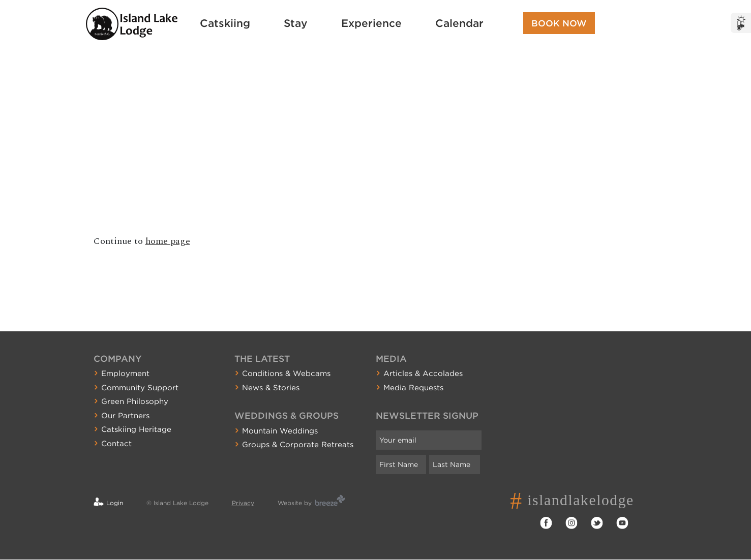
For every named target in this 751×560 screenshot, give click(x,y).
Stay (296, 23)
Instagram (572, 523)
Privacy (243, 503)
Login (115, 503)
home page (168, 241)
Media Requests (413, 388)
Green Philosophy (135, 401)
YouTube (622, 523)
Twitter (597, 523)
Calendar (459, 23)
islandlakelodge (584, 500)
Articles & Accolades (423, 374)
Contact (116, 444)
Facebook (546, 523)
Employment (125, 374)
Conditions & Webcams (286, 374)
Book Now (559, 23)
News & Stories (271, 388)
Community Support (140, 388)
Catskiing (225, 23)
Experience (371, 23)
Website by (295, 503)
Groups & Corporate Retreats (298, 445)
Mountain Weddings (280, 431)
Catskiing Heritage (136, 429)
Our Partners (125, 416)
